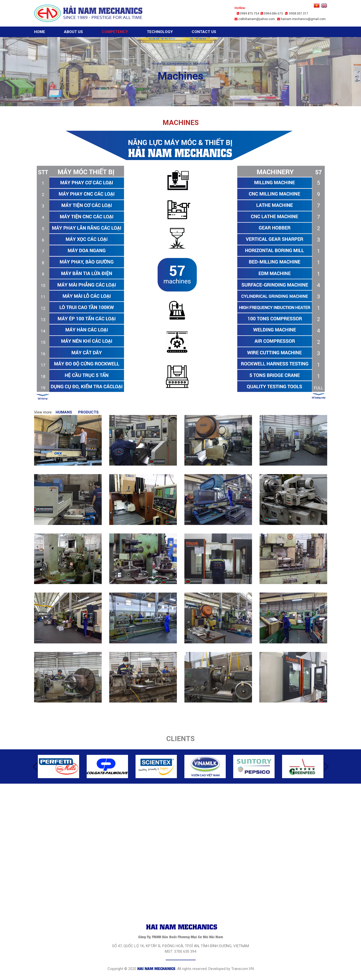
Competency (115, 32)
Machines (201, 63)
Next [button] (326, 767)
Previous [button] (35, 767)
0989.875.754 (248, 14)
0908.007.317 (297, 14)
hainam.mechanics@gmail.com (301, 19)
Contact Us (204, 32)
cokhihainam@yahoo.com (255, 19)
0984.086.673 (272, 14)
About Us (73, 32)
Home (40, 32)
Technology (160, 32)
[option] (58, 766)
